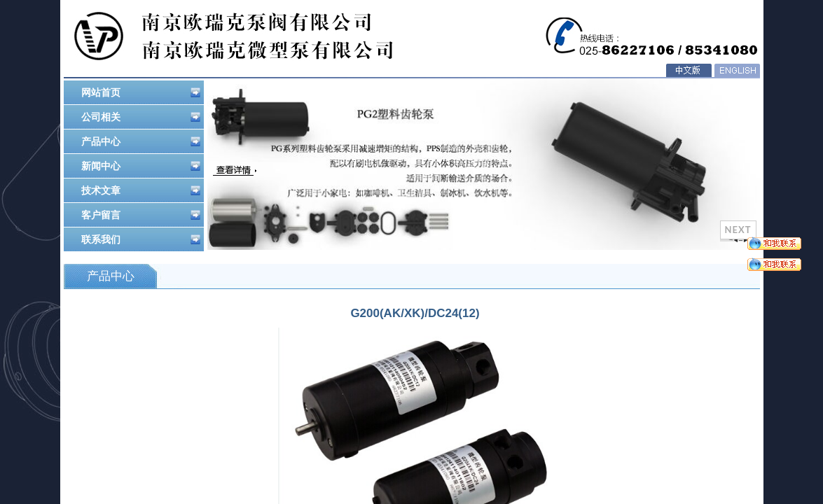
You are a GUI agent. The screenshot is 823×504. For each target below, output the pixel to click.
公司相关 (141, 117)
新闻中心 (141, 166)
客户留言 (141, 215)
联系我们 (141, 239)
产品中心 (141, 141)
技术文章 (141, 190)
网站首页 (141, 92)
